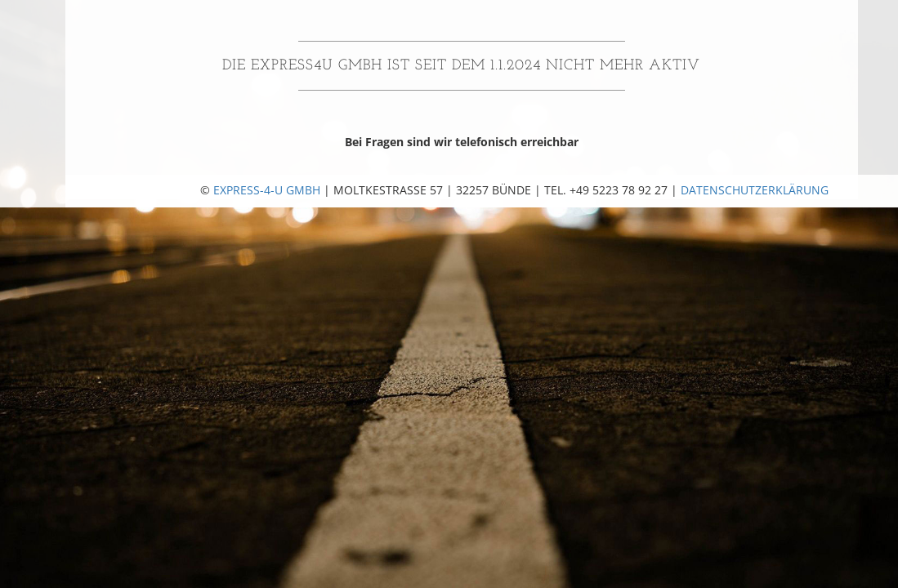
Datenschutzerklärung (755, 190)
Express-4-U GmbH (267, 190)
